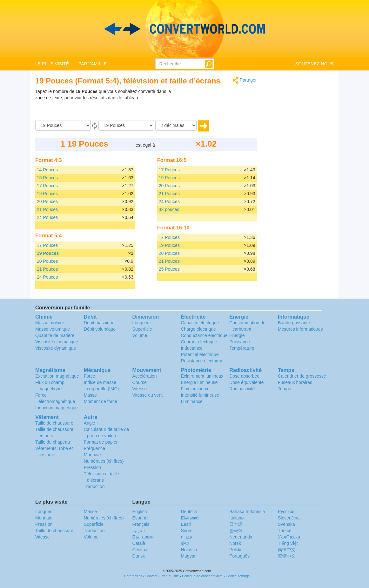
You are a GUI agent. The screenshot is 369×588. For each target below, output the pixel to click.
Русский (286, 512)
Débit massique (99, 323)
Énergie (237, 335)
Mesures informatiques (300, 329)
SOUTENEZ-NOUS (315, 64)
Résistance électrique (202, 361)
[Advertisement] (217, 104)
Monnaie (92, 455)
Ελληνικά (190, 518)
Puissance (240, 342)
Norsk (235, 543)
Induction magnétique (57, 408)
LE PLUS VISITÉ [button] (52, 64)
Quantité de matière (55, 335)
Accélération (145, 376)
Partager (245, 80)
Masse (90, 395)
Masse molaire (50, 323)
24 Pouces (47, 217)
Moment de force (101, 401)
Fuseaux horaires (295, 382)
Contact (151, 576)
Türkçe (285, 531)
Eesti (186, 524)
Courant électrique (199, 342)
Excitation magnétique (57, 376)
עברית (187, 537)
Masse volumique (53, 329)
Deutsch (189, 512)
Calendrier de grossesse (302, 376)
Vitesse (140, 389)
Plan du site (170, 576)
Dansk (139, 556)
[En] (126, 125)
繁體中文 (287, 556)
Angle (90, 423)
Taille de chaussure (54, 423)
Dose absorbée (244, 376)
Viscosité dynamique (56, 348)
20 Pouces (47, 202)
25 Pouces (169, 269)
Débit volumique (100, 329)
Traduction (94, 486)
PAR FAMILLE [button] (93, 64)
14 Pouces (47, 170)
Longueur (142, 323)
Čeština (140, 550)
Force (90, 376)
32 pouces (169, 209)
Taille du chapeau (53, 442)
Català (139, 543)
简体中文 (287, 550)
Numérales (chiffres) (104, 461)
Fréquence (94, 448)
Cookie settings (238, 576)
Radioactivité (242, 389)
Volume (140, 335)
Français (141, 524)
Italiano (236, 518)
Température (242, 348)
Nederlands (241, 537)
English (140, 512)
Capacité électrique (200, 323)
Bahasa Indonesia (247, 512)
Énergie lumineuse (199, 382)
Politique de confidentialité (202, 576)
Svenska (286, 524)
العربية (139, 531)
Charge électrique (198, 329)
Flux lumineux (194, 389)
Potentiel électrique (200, 354)
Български (143, 537)
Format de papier (101, 442)
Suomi (187, 531)
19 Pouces (47, 194)
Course (140, 382)
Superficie (142, 329)
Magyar (188, 556)
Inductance (192, 348)
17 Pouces (47, 186)
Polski (235, 550)
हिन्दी (185, 543)
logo (184, 29)
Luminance (192, 401)
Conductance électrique (204, 335)
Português (239, 556)
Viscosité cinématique (57, 342)
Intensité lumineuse (200, 395)
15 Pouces (47, 178)
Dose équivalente (246, 382)
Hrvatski (189, 550)
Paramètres (133, 576)
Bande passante (294, 323)
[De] (63, 125)
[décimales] (176, 125)
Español (141, 518)
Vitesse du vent (148, 395)
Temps (284, 389)
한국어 (236, 531)
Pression (92, 467)
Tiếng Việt (288, 543)
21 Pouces (47, 209)
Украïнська (289, 537)
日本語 (236, 524)
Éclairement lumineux (202, 376)
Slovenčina (289, 518)
